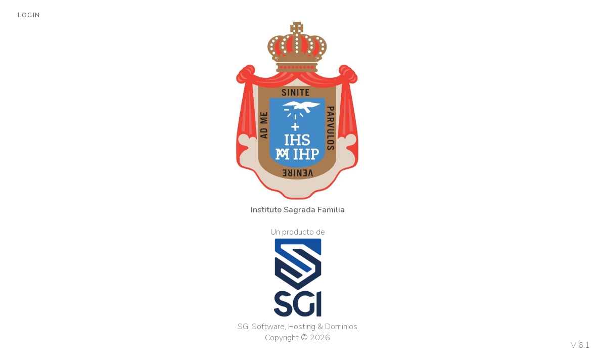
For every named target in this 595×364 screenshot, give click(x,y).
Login (29, 15)
